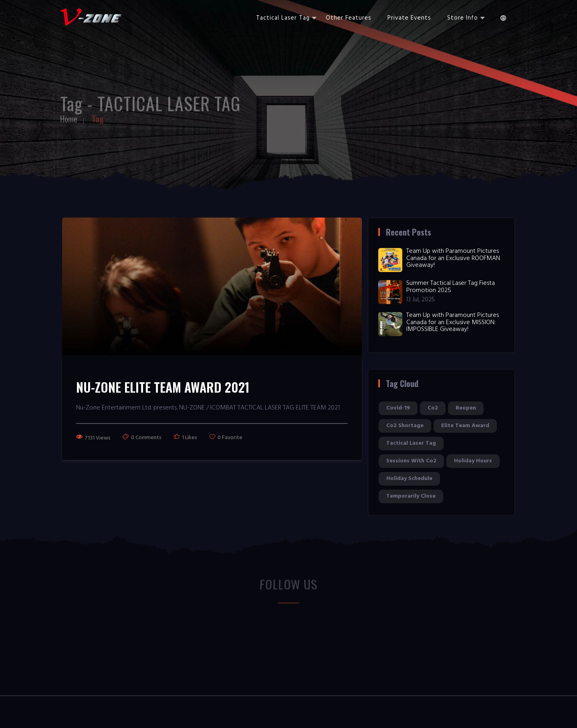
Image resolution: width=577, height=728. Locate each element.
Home (69, 117)
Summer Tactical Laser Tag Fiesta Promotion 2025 (451, 287)
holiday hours (473, 461)
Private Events (409, 18)
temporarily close (411, 496)
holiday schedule (409, 479)
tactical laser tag (411, 443)
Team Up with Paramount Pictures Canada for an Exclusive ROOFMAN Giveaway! (453, 258)
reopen (466, 408)
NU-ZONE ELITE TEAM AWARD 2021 (163, 387)
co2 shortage (405, 426)
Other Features (349, 18)
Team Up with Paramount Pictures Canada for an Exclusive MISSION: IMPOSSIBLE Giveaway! (453, 322)
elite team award (465, 426)
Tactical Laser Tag (286, 18)
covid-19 (398, 408)
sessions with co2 (411, 461)
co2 (433, 408)
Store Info (466, 18)
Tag (98, 117)
